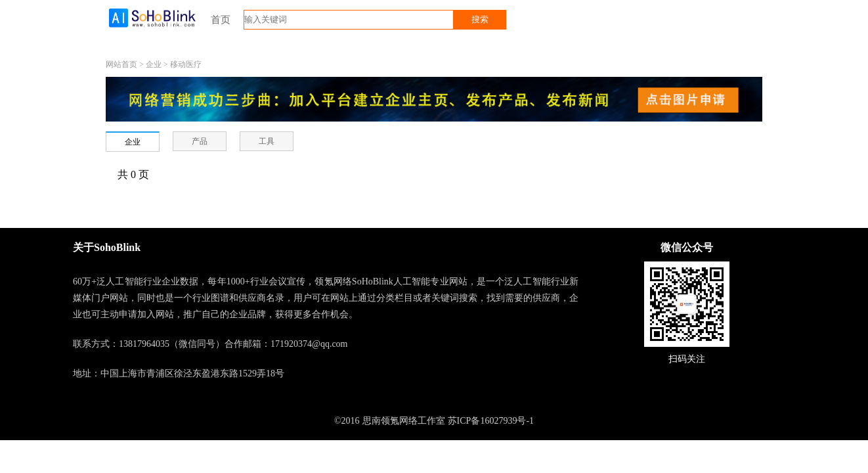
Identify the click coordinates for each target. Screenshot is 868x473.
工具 (267, 141)
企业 (154, 64)
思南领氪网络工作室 (404, 421)
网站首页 (121, 64)
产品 (200, 141)
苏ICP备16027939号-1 (491, 421)
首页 (221, 20)
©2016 (347, 421)
